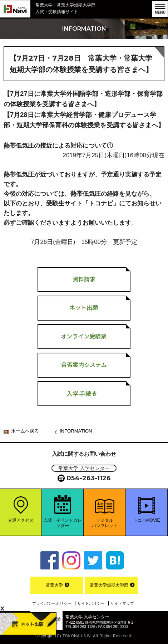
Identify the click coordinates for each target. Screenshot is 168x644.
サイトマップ (122, 603)
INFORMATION (76, 431)
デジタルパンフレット (105, 523)
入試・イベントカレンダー (63, 523)
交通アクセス (21, 520)
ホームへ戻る (25, 431)
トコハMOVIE (147, 520)
